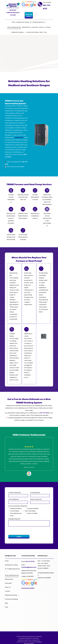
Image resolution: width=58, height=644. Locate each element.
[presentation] (20, 530)
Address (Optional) (36, 499)
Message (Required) (14, 519)
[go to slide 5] (29, 467)
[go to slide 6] (30, 467)
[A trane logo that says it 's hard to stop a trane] (46, 603)
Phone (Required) (14, 499)
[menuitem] (14, 22)
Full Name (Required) (15, 493)
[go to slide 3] (27, 467)
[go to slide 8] (33, 467)
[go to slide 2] (25, 467)
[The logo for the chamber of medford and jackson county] (46, 618)
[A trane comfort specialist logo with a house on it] (46, 587)
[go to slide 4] (28, 467)
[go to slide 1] (24, 467)
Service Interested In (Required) (18, 506)
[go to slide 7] (31, 467)
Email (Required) (35, 493)
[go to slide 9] (34, 467)
